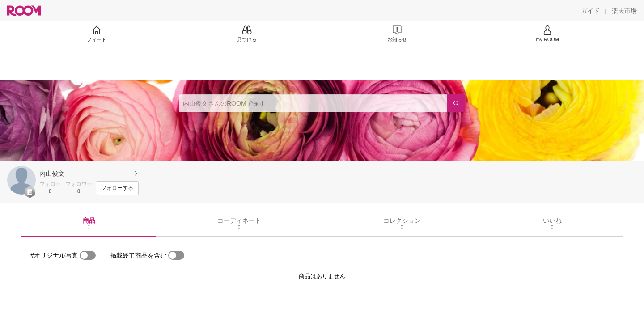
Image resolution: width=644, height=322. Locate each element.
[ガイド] (590, 11)
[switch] (88, 255)
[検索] (456, 103)
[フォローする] (117, 188)
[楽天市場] (624, 11)
